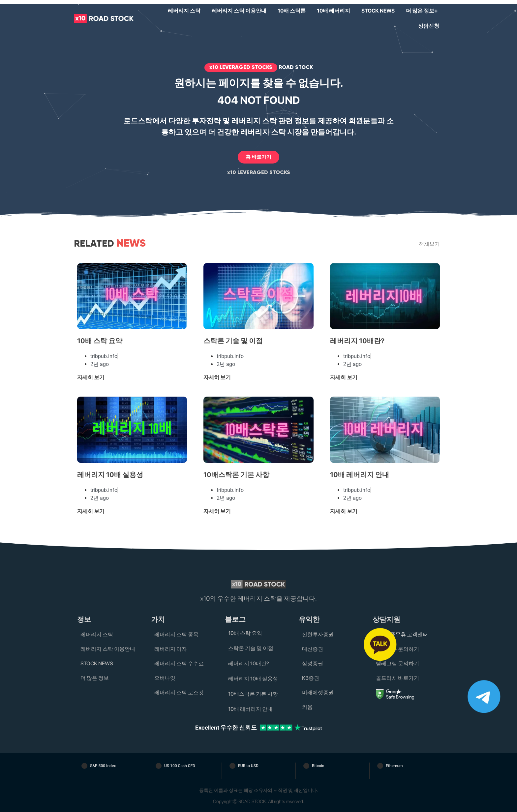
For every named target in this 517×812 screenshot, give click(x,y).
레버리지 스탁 (184, 11)
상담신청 (429, 26)
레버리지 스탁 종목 (176, 634)
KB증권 (311, 678)
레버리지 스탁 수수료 (179, 663)
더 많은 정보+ (422, 11)
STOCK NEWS (378, 11)
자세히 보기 (91, 377)
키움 (307, 707)
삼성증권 (313, 663)
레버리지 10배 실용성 (110, 475)
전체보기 (429, 244)
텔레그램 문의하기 (397, 663)
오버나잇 (165, 678)
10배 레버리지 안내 (360, 475)
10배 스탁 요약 (100, 341)
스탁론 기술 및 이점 (233, 341)
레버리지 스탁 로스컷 (179, 692)
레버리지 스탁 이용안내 (239, 11)
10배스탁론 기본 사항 (236, 475)
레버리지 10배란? (357, 341)
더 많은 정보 (95, 678)
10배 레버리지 (334, 11)
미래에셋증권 (318, 692)
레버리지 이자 (171, 649)
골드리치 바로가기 (397, 678)
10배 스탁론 (292, 11)
